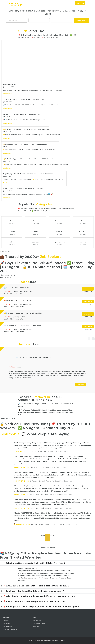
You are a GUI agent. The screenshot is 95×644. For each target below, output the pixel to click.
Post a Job (80, 3)
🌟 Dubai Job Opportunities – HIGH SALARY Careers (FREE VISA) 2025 (28, 159)
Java (44, 25)
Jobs (72, 3)
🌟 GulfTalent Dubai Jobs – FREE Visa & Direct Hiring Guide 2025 (27, 129)
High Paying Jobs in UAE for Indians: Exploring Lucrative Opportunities (29, 174)
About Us (6, 618)
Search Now (81, 20)
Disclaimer (6, 623)
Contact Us (7, 621)
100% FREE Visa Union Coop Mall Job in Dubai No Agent (24, 99)
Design (58, 25)
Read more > (8, 94)
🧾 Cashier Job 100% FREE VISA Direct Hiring (34, 357)
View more (88, 289)
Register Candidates (48, 547)
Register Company (48, 536)
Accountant (39, 20)
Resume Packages (39, 623)
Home (56, 3)
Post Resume (37, 621)
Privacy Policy (8, 626)
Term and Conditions (10, 629)
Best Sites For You (10, 85)
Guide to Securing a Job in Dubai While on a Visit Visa (23, 189)
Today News (64, 3)
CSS (49, 25)
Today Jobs (36, 626)
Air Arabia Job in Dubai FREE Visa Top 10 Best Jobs (22, 114)
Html (53, 25)
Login (89, 3)
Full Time (12, 367)
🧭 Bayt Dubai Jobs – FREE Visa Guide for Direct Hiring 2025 (25, 144)
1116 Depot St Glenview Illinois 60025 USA (62, 20)
